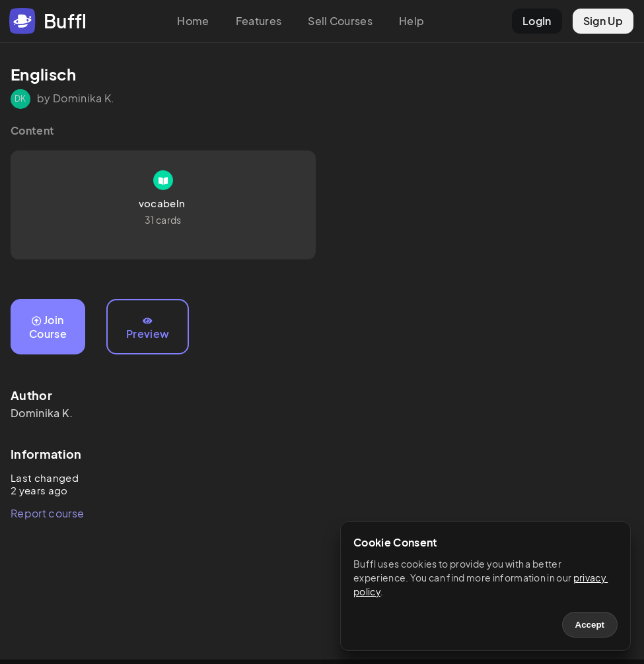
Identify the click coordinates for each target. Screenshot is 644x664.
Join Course (48, 327)
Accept (590, 625)
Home (193, 21)
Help (411, 21)
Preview (148, 329)
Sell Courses (340, 21)
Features (259, 21)
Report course (47, 513)
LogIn (537, 21)
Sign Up (603, 21)
